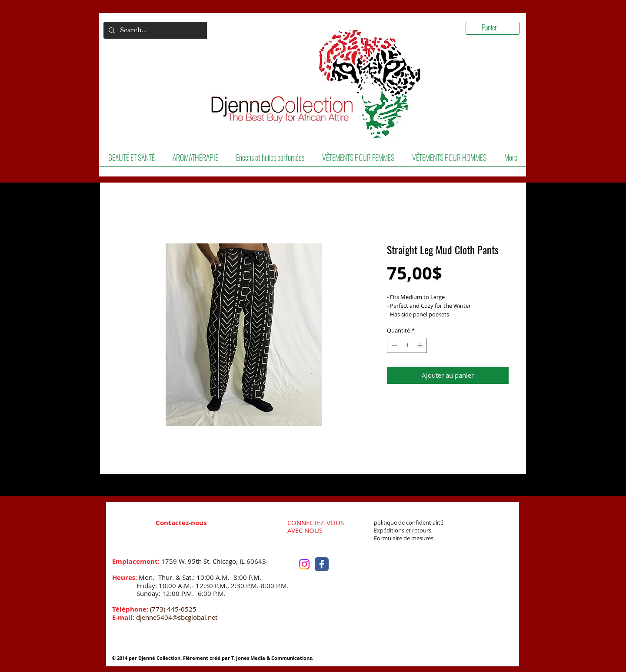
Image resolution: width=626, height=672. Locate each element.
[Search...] (155, 30)
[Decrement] (393, 346)
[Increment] (421, 346)
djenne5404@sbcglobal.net (177, 617)
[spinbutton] (407, 346)
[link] (496, 28)
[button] (131, 157)
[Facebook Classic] (322, 564)
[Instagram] (304, 564)
